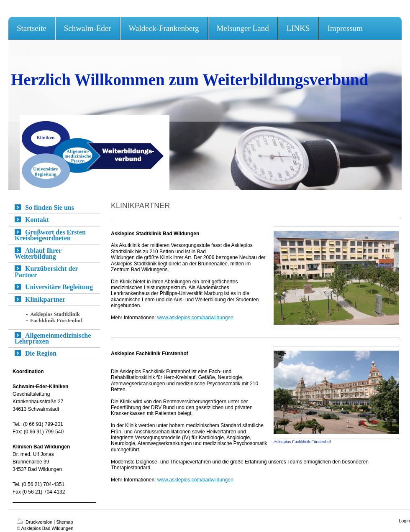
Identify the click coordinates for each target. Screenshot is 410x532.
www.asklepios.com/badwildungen (195, 480)
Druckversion (35, 522)
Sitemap (64, 522)
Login (404, 521)
